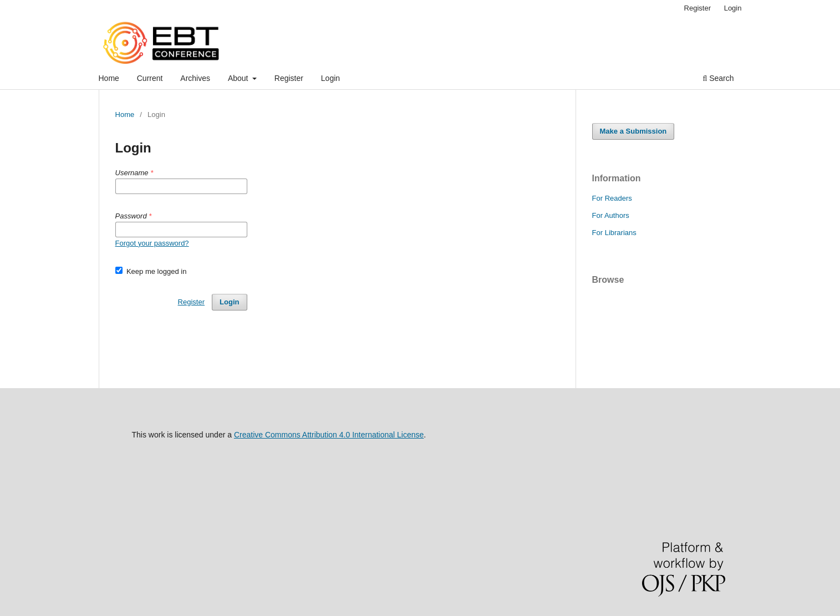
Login (330, 78)
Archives (195, 78)
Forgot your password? (152, 243)
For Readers (612, 198)
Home (109, 78)
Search (718, 78)
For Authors (611, 215)
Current (150, 78)
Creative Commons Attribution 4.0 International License (329, 435)
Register (289, 78)
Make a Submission (633, 131)
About (239, 78)
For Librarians (614, 233)
